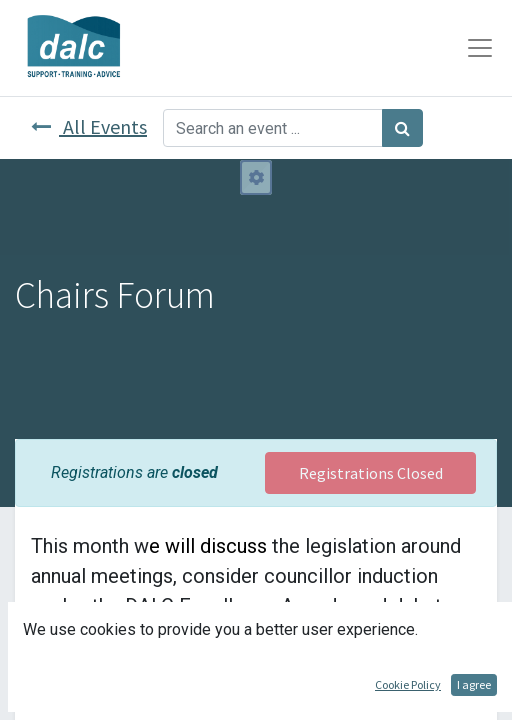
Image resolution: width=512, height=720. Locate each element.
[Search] (402, 128)
